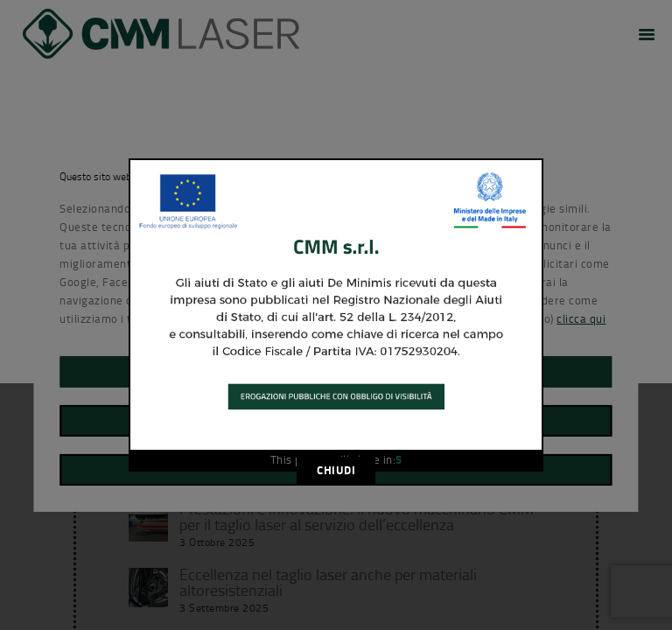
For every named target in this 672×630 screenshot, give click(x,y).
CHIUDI (336, 470)
